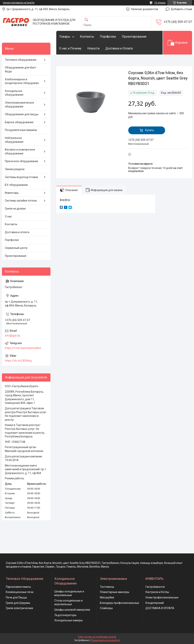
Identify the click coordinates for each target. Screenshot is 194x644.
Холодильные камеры (68, 620)
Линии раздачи (15, 169)
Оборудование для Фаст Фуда (21, 69)
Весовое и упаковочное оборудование (20, 151)
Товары (65, 37)
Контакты (87, 37)
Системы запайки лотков (21, 201)
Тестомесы (107, 587)
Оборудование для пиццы (22, 114)
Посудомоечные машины (21, 130)
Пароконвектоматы (18, 587)
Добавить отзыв (181, 9)
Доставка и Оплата (119, 48)
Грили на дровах (15, 209)
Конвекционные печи (20, 592)
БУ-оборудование (16, 185)
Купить (150, 130)
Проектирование (134, 37)
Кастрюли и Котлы (157, 592)
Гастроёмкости (155, 587)
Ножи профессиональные (162, 597)
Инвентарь (12, 193)
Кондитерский (155, 603)
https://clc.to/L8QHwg (18, 361)
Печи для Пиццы (16, 597)
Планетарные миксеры (115, 592)
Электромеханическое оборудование (19, 105)
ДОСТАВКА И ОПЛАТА (160, 608)
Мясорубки (107, 597)
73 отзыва (160, 3)
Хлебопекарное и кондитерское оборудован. (22, 81)
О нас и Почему (70, 48)
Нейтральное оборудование (14, 140)
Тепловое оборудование (21, 60)
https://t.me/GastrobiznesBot (23, 348)
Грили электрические (19, 608)
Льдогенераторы (65, 615)
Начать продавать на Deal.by (19, 3)
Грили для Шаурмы (18, 603)
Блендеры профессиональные (120, 603)
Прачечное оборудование (22, 161)
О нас (8, 216)
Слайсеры (106, 608)
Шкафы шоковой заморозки (72, 610)
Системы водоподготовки (21, 177)
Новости (93, 48)
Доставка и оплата (17, 232)
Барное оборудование (19, 122)
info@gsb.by (13, 336)
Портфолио (108, 37)
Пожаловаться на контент (106, 640)
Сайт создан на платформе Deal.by (97, 637)
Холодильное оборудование (14, 93)
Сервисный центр (16, 248)
